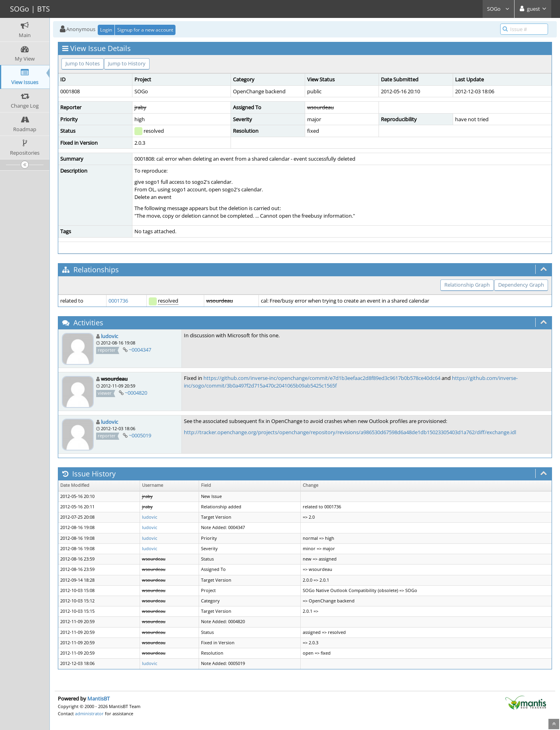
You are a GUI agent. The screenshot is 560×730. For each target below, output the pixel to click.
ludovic (109, 336)
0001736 (118, 301)
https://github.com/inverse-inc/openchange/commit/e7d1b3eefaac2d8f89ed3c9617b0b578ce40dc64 (322, 378)
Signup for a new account (145, 30)
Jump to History (127, 63)
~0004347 (140, 350)
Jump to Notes (83, 63)
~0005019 (140, 435)
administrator (89, 713)
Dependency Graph (521, 285)
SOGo (498, 9)
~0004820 (136, 393)
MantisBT (99, 699)
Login (106, 30)
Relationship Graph (467, 285)
